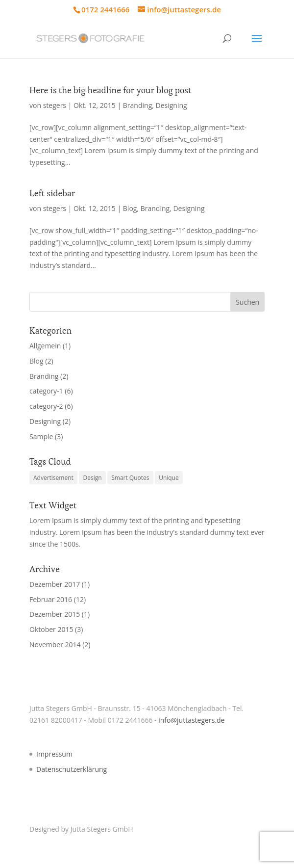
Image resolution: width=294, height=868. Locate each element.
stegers (55, 105)
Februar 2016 (51, 599)
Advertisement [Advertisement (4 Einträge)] (53, 478)
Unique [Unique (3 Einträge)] (169, 478)
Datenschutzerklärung (72, 769)
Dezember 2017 (55, 584)
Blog (130, 208)
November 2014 (55, 644)
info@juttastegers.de (191, 720)
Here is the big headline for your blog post (110, 90)
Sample (41, 436)
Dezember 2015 (55, 614)
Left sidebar (52, 193)
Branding (137, 105)
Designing (171, 105)
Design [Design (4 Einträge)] (92, 478)
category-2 (46, 406)
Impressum (54, 754)
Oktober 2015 (51, 629)
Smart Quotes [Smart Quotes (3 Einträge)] (130, 478)
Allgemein (45, 346)
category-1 (46, 391)
